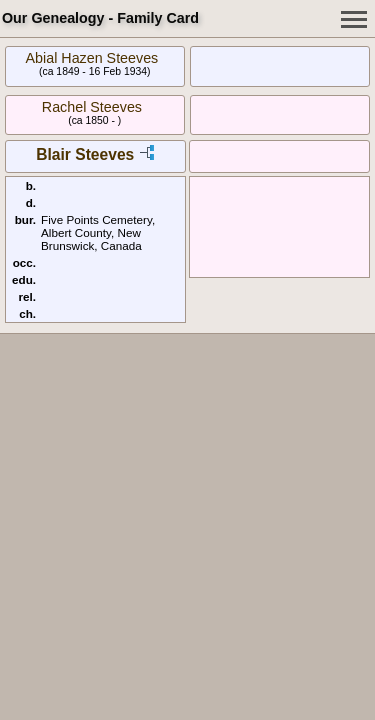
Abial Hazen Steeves (92, 58)
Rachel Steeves (92, 107)
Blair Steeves (85, 154)
